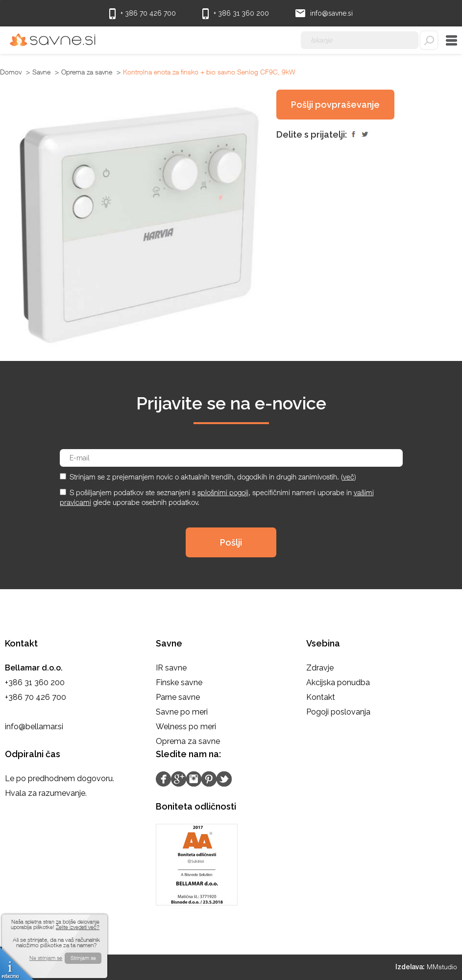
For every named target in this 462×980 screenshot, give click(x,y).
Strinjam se (83, 958)
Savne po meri (182, 712)
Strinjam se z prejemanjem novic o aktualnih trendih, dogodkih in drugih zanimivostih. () (213, 477)
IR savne (171, 668)
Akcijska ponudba (338, 682)
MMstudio (442, 967)
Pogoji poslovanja (338, 712)
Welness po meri (186, 727)
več (349, 477)
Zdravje (320, 668)
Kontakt (321, 697)
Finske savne (179, 682)
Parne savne (178, 697)
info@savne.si (324, 13)
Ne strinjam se (46, 958)
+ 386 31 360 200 (236, 14)
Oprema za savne (87, 72)
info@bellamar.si (34, 727)
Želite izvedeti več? (78, 927)
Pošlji (231, 542)
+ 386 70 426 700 (143, 14)
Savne (41, 72)
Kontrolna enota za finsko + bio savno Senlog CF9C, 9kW (209, 72)
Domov (11, 72)
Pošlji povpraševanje (335, 105)
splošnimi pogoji (223, 492)
